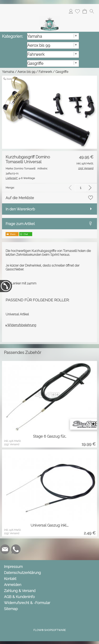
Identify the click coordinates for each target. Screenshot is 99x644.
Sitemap (11, 609)
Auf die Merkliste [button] (20, 198)
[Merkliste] (77, 11)
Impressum (13, 567)
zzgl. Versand (12, 444)
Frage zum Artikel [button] (20, 224)
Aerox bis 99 (26, 72)
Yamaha (8, 72)
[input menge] (80, 188)
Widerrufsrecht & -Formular (27, 603)
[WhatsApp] (16, 549)
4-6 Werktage (20, 178)
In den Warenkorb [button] (20, 209)
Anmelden (71, 11)
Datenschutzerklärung (22, 573)
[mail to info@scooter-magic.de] (5, 549)
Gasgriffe (62, 72)
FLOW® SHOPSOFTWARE (50, 630)
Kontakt (10, 579)
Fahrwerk (45, 72)
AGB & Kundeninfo (19, 597)
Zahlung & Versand (20, 591)
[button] (92, 11)
